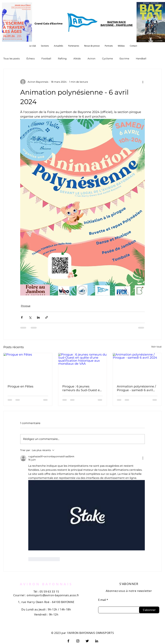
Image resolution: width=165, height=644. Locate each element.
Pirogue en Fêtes (20, 386)
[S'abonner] (149, 610)
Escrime (124, 59)
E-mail (102, 600)
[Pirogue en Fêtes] (28, 367)
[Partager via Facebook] (22, 317)
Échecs (31, 59)
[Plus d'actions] (143, 82)
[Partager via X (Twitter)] (30, 317)
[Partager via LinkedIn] (38, 317)
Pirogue (26, 306)
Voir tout (156, 347)
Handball (141, 59)
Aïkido (77, 59)
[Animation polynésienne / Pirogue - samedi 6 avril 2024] (137, 367)
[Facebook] (68, 641)
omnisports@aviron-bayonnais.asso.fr (53, 595)
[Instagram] (78, 641)
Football (46, 59)
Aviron (91, 59)
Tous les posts (12, 59)
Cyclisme (107, 59)
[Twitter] (87, 641)
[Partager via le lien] (47, 317)
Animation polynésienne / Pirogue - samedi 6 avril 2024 (136, 388)
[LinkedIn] (97, 641)
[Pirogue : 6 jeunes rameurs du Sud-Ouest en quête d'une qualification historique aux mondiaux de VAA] (83, 367)
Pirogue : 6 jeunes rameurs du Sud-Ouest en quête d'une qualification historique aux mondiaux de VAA (82, 388)
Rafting (62, 59)
